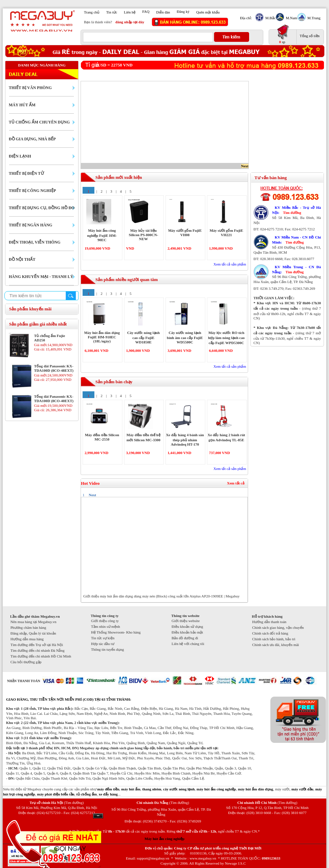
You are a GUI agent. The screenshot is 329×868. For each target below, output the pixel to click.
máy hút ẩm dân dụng (256, 789)
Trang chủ (92, 12)
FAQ (146, 11)
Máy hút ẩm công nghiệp (164, 839)
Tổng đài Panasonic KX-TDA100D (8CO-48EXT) (54, 368)
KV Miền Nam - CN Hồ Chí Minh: (296, 240)
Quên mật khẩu (208, 12)
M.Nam (291, 18)
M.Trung (313, 18)
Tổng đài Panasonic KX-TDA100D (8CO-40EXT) (54, 399)
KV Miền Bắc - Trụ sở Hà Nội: (296, 210)
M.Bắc (270, 18)
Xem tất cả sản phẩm (230, 264)
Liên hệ (130, 12)
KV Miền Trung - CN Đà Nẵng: (296, 269)
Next (245, 166)
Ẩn (98, 816)
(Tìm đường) (74, 803)
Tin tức (112, 12)
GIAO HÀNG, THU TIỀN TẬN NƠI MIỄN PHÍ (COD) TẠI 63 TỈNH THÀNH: (69, 699)
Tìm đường (292, 213)
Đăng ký (183, 11)
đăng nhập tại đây (130, 22)
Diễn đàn (163, 12)
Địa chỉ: (246, 18)
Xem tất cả (236, 483)
